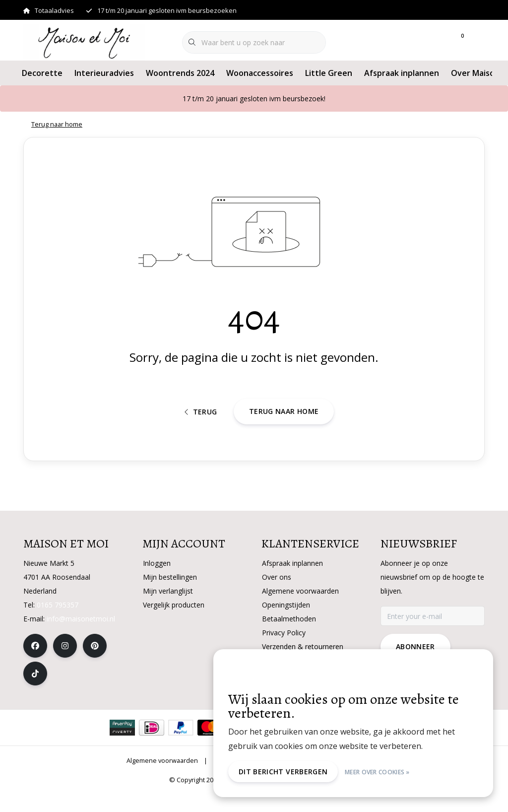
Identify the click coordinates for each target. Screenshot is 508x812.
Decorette (42, 73)
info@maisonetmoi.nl (81, 638)
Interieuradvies (104, 73)
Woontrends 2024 (180, 73)
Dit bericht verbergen (285, 772)
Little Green (329, 73)
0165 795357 (58, 624)
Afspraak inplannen (402, 73)
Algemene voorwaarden (162, 779)
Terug (201, 427)
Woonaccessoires (260, 73)
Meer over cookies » (379, 772)
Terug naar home (284, 427)
